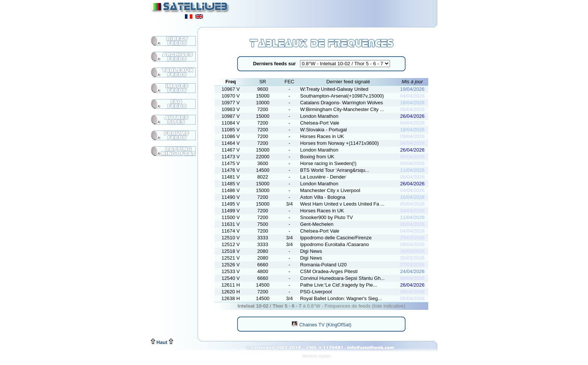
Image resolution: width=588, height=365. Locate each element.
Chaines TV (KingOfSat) (321, 325)
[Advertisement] (345, 11)
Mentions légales (316, 356)
